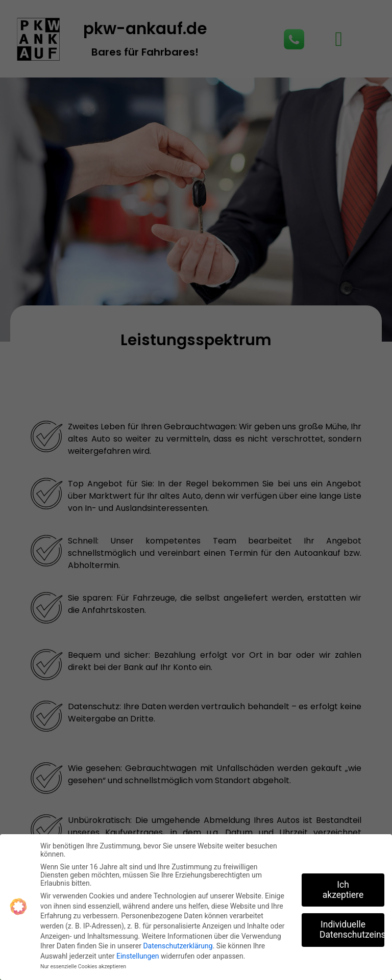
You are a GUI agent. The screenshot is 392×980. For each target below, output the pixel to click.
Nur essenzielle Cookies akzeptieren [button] (83, 966)
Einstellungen (138, 956)
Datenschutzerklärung (178, 946)
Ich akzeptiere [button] (343, 890)
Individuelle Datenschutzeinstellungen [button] (352, 930)
